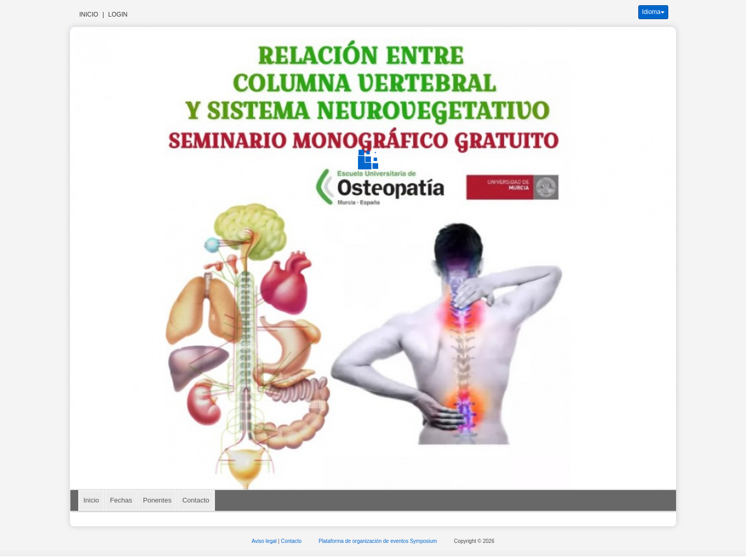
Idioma (653, 12)
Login (118, 15)
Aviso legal (265, 541)
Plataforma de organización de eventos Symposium (378, 541)
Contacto (196, 500)
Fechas (121, 500)
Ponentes (157, 500)
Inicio (89, 15)
